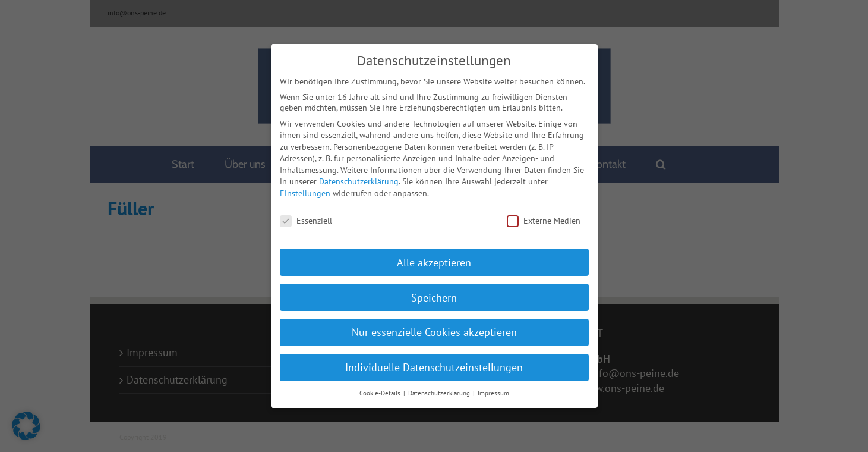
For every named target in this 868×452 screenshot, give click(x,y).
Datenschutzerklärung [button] (440, 388)
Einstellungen (305, 189)
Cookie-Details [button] (381, 388)
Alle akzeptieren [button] (434, 257)
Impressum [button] (493, 388)
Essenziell (306, 216)
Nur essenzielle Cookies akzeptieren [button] (434, 327)
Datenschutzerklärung (359, 177)
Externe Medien (544, 216)
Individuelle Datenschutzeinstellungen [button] (434, 362)
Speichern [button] (434, 292)
